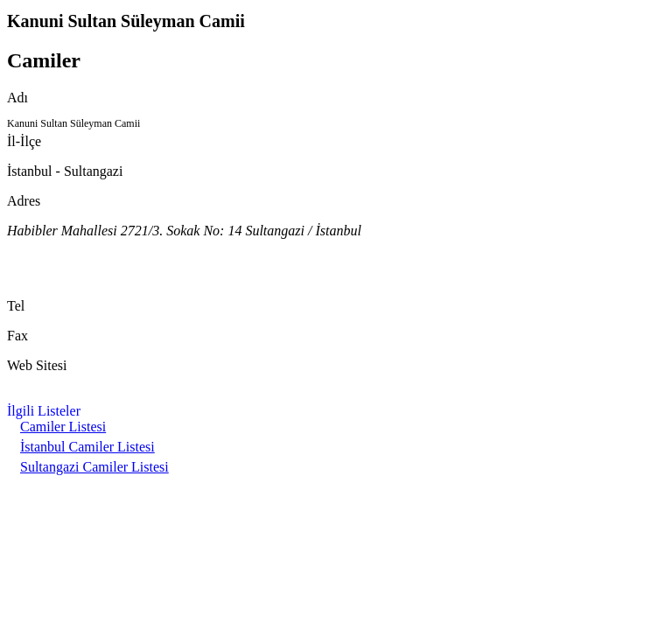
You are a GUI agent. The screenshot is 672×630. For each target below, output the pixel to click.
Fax (17, 336)
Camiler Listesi (63, 427)
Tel (16, 306)
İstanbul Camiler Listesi (87, 447)
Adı (17, 98)
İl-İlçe (24, 141)
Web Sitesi (37, 365)
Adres (24, 201)
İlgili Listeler (44, 411)
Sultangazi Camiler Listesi (94, 467)
